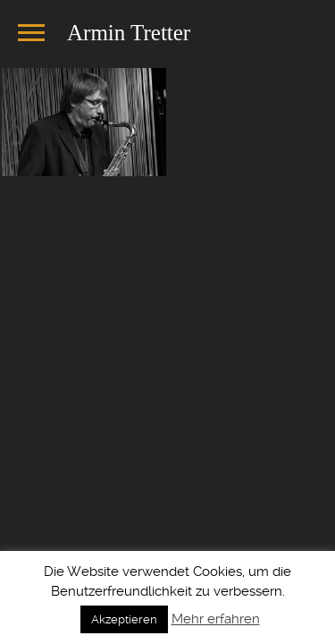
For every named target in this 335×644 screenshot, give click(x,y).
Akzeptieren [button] (124, 619)
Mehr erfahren (216, 619)
